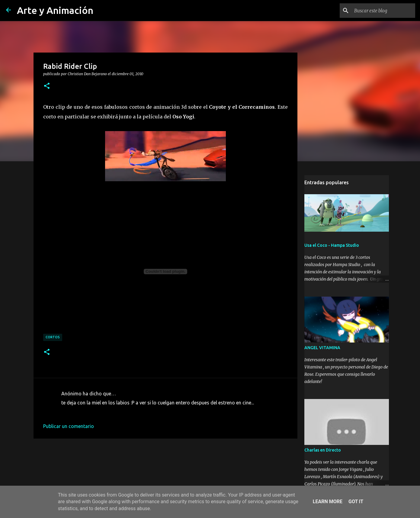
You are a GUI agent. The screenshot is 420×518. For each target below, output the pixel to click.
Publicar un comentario (69, 426)
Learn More (328, 502)
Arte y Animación (55, 10)
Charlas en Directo (323, 450)
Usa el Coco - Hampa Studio (332, 245)
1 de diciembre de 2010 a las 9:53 (98, 412)
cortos (53, 337)
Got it (356, 502)
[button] (47, 86)
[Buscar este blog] (383, 11)
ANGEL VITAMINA (322, 348)
